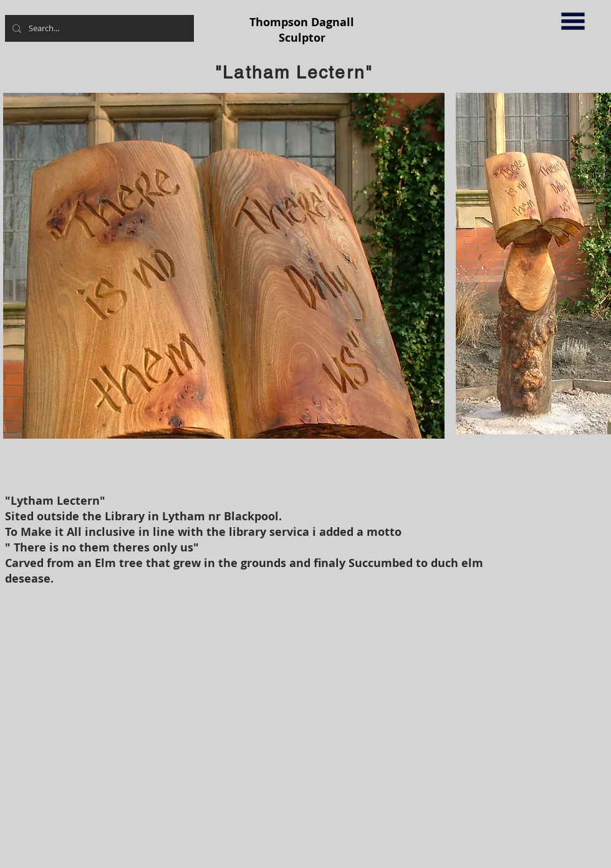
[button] (573, 21)
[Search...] (98, 28)
